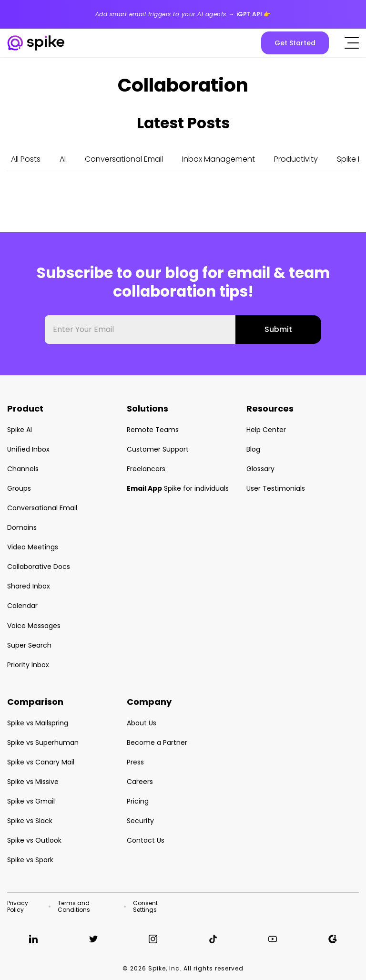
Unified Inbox (28, 449)
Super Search (29, 645)
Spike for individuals (178, 488)
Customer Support (158, 449)
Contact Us (146, 840)
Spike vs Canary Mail (41, 762)
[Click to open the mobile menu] (352, 43)
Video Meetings (33, 547)
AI (63, 159)
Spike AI (20, 430)
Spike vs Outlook (34, 840)
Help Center (266, 430)
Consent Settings (145, 907)
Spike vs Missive (33, 782)
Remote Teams (153, 430)
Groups (19, 488)
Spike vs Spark (30, 860)
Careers (140, 782)
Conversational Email (124, 159)
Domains (22, 527)
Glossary (260, 469)
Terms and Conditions (74, 907)
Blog (253, 449)
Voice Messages (34, 626)
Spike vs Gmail (31, 801)
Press (135, 762)
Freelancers (146, 469)
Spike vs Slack (30, 821)
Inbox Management (219, 159)
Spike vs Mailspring (38, 723)
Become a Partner (157, 743)
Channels (23, 469)
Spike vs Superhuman (43, 743)
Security (140, 821)
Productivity (296, 159)
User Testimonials (276, 488)
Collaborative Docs (39, 567)
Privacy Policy (18, 907)
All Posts (26, 159)
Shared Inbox (29, 586)
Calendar (22, 606)
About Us (142, 723)
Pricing (138, 801)
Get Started (295, 43)
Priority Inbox (28, 665)
